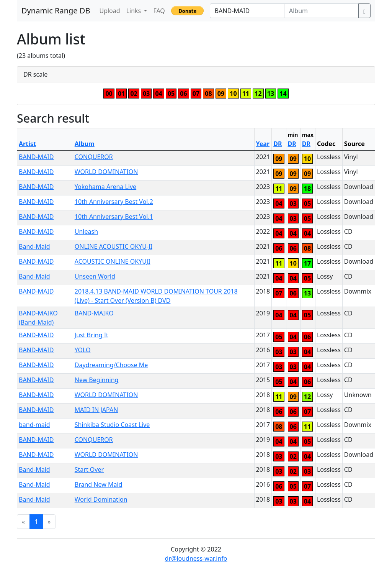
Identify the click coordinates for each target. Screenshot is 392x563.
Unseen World (95, 276)
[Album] (321, 11)
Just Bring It (91, 335)
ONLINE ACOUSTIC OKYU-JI (114, 246)
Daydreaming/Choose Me (111, 365)
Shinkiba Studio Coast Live (112, 425)
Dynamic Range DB (56, 11)
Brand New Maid (99, 484)
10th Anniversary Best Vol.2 (114, 202)
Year (263, 144)
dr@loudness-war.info (196, 558)
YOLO (83, 350)
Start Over (89, 469)
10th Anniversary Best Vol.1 (114, 217)
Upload (109, 11)
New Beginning (97, 380)
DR (278, 144)
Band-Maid (34, 246)
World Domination (101, 499)
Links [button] (135, 11)
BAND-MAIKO (94, 313)
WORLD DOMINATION (106, 172)
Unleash (86, 231)
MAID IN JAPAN (96, 410)
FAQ (159, 11)
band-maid (34, 425)
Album (85, 144)
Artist (27, 144)
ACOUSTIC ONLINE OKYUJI (113, 261)
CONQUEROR (94, 157)
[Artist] (247, 11)
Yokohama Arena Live (105, 187)
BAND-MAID (36, 157)
